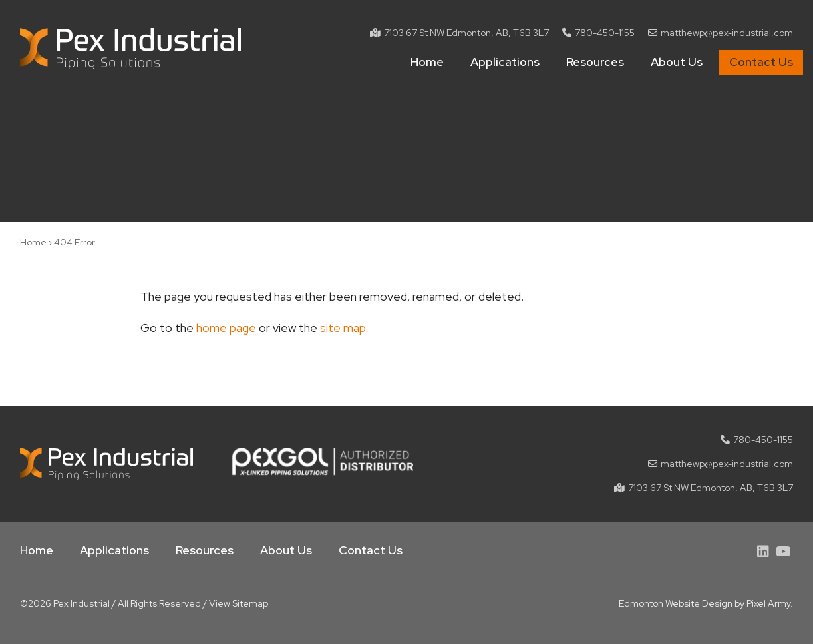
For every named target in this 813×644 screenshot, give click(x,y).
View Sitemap (239, 603)
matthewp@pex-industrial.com (727, 33)
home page (226, 328)
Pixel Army (768, 603)
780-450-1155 (605, 33)
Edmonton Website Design (676, 603)
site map (343, 328)
